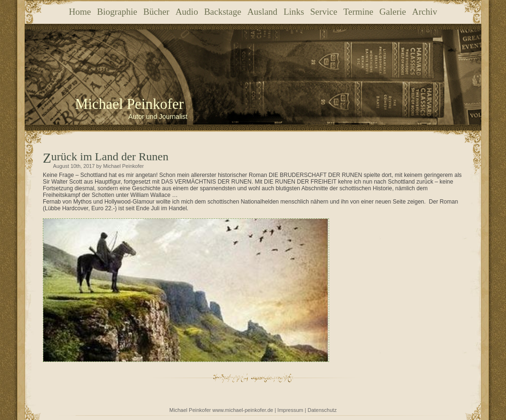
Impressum (290, 410)
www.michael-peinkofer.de (243, 410)
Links (294, 12)
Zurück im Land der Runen (110, 156)
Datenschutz (322, 410)
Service (324, 12)
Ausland (262, 12)
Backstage (223, 12)
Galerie (393, 12)
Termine (358, 12)
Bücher (156, 12)
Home (80, 12)
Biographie (117, 12)
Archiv (424, 12)
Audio (187, 12)
